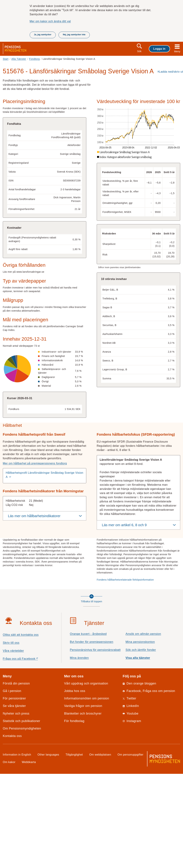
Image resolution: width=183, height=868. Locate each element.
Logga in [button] (159, 49)
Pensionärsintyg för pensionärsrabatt (95, 650)
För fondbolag (74, 721)
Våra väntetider (13, 651)
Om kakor (9, 762)
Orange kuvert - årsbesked (88, 634)
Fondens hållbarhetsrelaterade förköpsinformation (125, 580)
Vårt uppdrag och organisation (86, 683)
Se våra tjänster (14, 706)
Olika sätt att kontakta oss (21, 635)
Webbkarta (29, 762)
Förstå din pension (16, 683)
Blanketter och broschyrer (83, 714)
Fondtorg (34, 59)
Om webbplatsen (100, 755)
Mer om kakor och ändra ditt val (50, 21)
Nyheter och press (16, 714)
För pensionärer (14, 698)
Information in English (17, 755)
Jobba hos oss (75, 691)
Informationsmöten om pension (87, 698)
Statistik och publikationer (21, 721)
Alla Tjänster (19, 59)
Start (6, 59)
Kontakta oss (12, 736)
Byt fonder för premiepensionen (91, 642)
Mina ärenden (79, 658)
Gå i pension (12, 691)
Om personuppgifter (130, 755)
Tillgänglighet (74, 755)
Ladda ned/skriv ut (171, 72)
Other (48, 755)
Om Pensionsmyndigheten (22, 728)
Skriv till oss (11, 643)
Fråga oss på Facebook (26, 660)
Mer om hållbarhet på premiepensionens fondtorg (35, 463)
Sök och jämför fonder (141, 650)
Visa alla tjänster (138, 658)
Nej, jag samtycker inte (74, 35)
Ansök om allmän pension (143, 634)
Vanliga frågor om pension (83, 706)
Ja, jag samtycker (43, 35)
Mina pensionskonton (140, 642)
